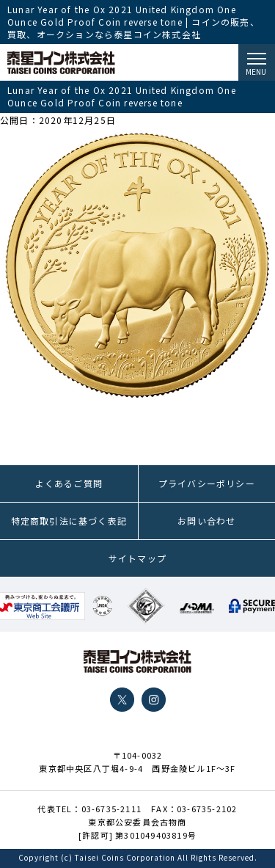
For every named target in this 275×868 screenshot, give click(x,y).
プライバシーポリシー (207, 483)
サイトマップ (137, 558)
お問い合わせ (206, 521)
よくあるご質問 (69, 483)
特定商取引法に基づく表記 (69, 521)
